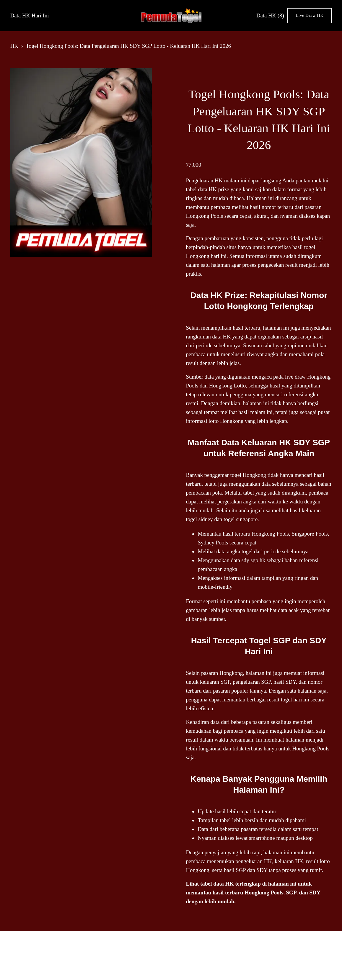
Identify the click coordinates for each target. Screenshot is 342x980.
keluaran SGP (215, 682)
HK (14, 46)
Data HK (270, 15)
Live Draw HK (310, 15)
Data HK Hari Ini (30, 15)
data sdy (240, 560)
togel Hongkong (248, 475)
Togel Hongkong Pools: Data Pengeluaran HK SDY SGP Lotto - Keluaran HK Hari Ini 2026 (128, 46)
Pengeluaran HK (204, 180)
